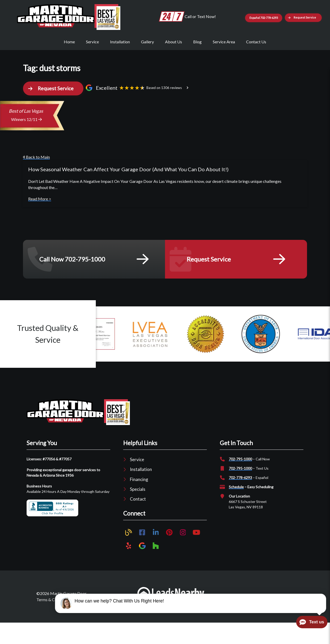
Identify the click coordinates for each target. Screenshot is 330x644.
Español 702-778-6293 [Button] (283, 16)
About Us (174, 60)
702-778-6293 (240, 499)
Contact (138, 520)
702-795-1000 (240, 480)
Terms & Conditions (54, 621)
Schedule (236, 508)
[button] (282, 37)
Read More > (40, 220)
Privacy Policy (87, 621)
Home (69, 60)
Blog (197, 60)
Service (92, 60)
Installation (120, 60)
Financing (139, 501)
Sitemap (109, 621)
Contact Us (256, 60)
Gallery (147, 60)
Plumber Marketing (230, 618)
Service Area (224, 60)
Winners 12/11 (26, 141)
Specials (138, 511)
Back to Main (36, 179)
